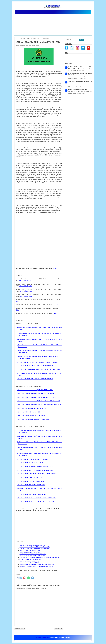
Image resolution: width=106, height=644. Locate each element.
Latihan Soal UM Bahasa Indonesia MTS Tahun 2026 (33, 419)
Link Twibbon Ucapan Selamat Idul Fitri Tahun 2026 (33, 554)
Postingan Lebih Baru (20, 629)
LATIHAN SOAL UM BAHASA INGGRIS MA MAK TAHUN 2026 (35, 502)
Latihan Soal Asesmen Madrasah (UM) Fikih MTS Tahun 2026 (35, 394)
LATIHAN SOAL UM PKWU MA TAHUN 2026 (30, 463)
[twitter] (21, 578)
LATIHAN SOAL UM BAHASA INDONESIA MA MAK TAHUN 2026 (36, 498)
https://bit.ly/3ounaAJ (26, 296)
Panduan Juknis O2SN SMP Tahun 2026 (30, 552)
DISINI (54, 269)
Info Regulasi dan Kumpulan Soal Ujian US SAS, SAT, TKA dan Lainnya (39, 571)
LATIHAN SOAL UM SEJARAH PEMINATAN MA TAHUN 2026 (35, 470)
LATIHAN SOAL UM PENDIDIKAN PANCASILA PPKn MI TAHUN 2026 (38, 362)
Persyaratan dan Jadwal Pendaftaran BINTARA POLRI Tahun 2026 (37, 565)
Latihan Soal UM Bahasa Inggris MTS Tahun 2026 (32, 408)
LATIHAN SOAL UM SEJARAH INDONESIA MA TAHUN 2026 (35, 467)
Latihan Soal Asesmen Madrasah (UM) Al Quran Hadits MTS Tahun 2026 (39, 405)
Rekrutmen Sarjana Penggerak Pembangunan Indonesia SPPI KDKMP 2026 (39, 558)
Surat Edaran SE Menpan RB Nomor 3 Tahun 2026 (32, 545)
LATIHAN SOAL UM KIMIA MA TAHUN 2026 (30, 478)
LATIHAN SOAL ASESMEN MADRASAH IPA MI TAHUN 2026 (35, 379)
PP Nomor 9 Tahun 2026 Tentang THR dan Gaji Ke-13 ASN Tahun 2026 (38, 568)
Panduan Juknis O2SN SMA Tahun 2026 (30, 550)
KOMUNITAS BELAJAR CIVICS (43, 637)
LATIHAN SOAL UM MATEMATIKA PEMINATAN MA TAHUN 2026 (36, 474)
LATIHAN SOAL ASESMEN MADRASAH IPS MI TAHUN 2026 (35, 366)
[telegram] (32, 578)
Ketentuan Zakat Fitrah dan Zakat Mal (29, 561)
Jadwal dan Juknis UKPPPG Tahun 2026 (30, 559)
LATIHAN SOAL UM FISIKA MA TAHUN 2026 (30, 481)
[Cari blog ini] (72, 40)
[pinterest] (25, 578)
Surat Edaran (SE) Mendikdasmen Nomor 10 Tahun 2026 (34, 549)
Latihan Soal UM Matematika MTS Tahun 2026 (31, 416)
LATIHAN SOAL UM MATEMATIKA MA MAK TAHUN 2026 (34, 494)
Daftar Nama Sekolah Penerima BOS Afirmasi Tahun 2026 (35, 547)
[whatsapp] (29, 578)
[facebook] (17, 578)
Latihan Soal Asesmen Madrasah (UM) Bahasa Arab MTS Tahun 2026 (38, 397)
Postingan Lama (59, 629)
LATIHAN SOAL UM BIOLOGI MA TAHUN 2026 (31, 485)
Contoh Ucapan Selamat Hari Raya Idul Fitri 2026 (32, 556)
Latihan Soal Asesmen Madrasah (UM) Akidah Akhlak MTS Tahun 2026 (38, 401)
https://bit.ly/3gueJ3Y (26, 286)
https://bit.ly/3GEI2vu (26, 291)
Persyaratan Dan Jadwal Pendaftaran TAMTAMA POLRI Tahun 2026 (37, 566)
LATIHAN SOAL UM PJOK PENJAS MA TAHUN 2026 (33, 459)
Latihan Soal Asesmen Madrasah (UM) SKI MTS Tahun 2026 (35, 390)
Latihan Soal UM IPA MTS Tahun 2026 (28, 412)
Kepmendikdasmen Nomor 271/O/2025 (30, 563)
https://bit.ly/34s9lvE (25, 281)
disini (17, 301)
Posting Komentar (36, 45)
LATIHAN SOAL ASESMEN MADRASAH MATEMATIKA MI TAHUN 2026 (38, 369)
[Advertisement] (53, 24)
